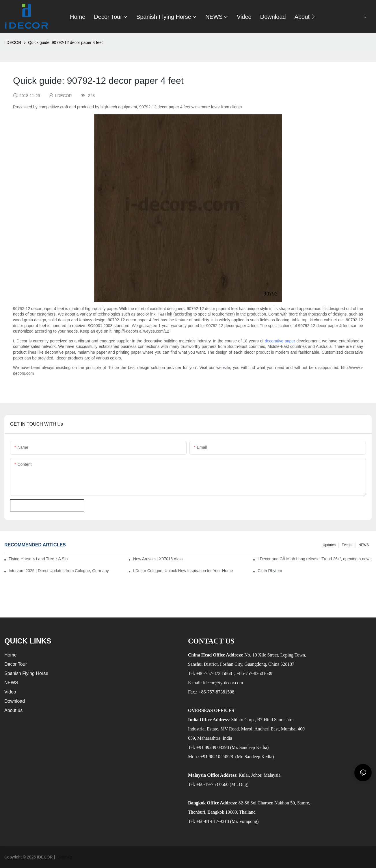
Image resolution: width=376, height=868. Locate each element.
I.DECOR (13, 42)
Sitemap (64, 857)
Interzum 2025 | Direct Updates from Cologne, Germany (59, 571)
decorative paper (280, 341)
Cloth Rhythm (270, 571)
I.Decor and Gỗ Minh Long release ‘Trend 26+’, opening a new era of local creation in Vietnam (315, 559)
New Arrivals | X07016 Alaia (158, 559)
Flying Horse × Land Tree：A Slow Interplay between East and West (38, 559)
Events (347, 545)
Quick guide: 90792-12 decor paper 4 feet (65, 42)
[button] (313, 17)
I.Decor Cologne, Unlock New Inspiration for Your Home (183, 571)
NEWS (364, 545)
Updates (329, 545)
